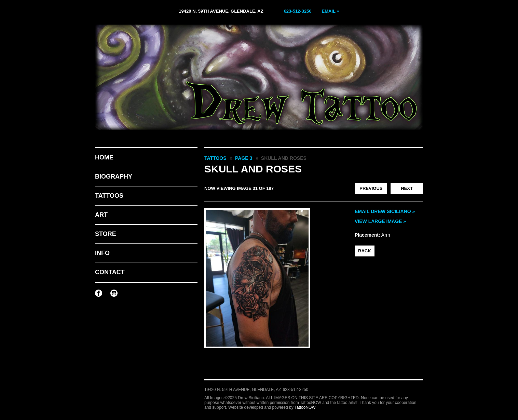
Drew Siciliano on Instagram (114, 293)
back (365, 251)
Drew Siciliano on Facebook (99, 293)
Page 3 (244, 158)
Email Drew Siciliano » (385, 211)
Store (106, 234)
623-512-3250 (298, 11)
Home (104, 157)
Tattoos (109, 196)
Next (407, 188)
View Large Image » (380, 221)
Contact (110, 272)
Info (102, 253)
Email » (331, 11)
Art (101, 215)
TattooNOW (305, 407)
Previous (371, 188)
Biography (114, 177)
